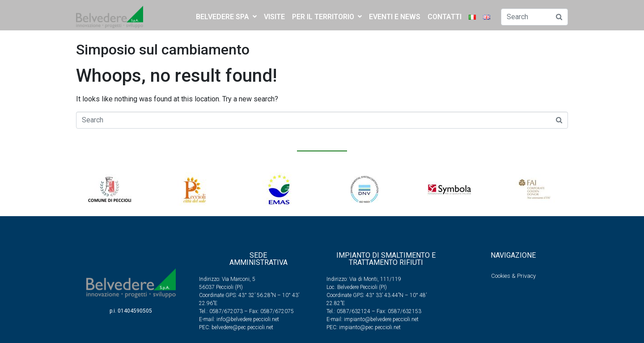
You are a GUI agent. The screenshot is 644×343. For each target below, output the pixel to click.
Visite (274, 17)
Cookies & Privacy (513, 276)
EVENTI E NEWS (395, 17)
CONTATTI (445, 17)
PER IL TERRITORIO (327, 17)
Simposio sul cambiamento (163, 50)
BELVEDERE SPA (226, 17)
